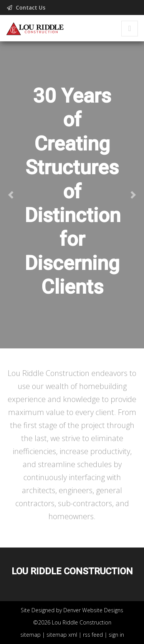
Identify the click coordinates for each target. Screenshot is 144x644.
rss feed (93, 635)
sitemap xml (62, 635)
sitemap (31, 635)
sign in (116, 635)
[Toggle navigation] (130, 29)
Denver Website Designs (93, 610)
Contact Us (26, 7)
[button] (11, 195)
